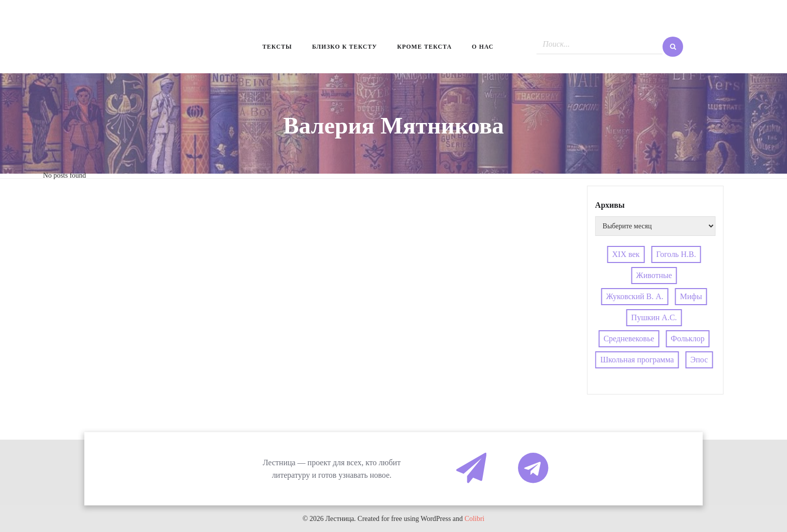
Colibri (475, 519)
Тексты (277, 47)
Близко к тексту (345, 47)
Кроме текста (424, 47)
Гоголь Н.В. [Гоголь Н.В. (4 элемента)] (676, 254)
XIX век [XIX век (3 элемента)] (626, 254)
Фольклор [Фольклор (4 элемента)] (687, 339)
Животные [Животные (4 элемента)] (654, 275)
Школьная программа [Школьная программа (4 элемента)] (637, 360)
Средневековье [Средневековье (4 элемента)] (629, 339)
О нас (483, 47)
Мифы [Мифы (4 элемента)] (691, 296)
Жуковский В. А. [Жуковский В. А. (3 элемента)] (635, 296)
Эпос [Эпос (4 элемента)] (699, 360)
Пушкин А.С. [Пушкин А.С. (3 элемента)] (654, 317)
